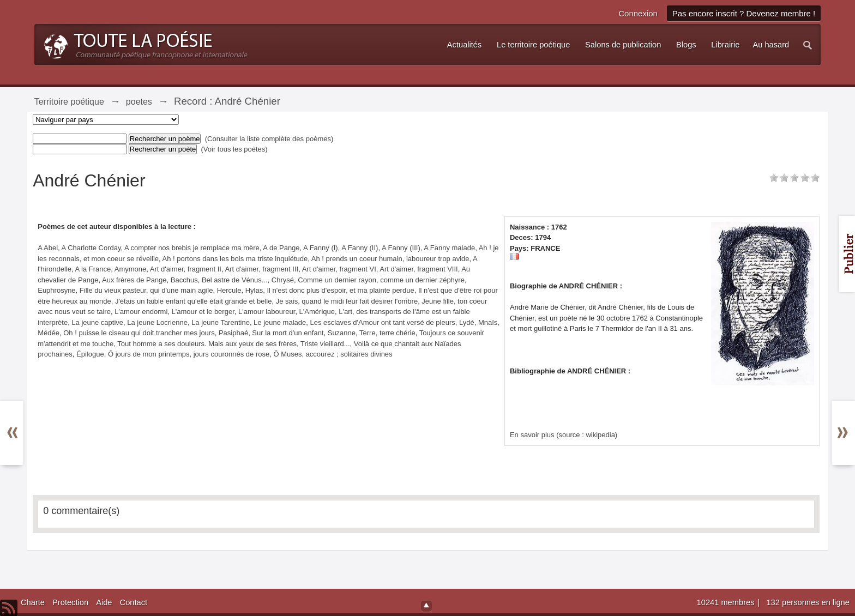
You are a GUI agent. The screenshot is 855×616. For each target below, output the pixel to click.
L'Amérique (317, 312)
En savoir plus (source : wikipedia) (564, 435)
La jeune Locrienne (157, 322)
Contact (134, 602)
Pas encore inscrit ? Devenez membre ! (744, 13)
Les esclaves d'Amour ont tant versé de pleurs (382, 322)
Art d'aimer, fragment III (261, 269)
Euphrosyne (56, 290)
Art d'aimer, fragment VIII (419, 269)
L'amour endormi (141, 312)
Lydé (467, 322)
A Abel (48, 248)
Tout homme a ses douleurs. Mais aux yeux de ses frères (207, 344)
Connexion (638, 13)
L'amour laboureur (267, 312)
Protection (70, 602)
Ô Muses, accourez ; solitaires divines (333, 354)
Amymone (131, 269)
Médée (49, 333)
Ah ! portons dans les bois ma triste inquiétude (235, 259)
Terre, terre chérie (387, 333)
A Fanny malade (449, 248)
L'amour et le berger (203, 312)
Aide (104, 602)
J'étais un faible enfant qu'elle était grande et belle (194, 301)
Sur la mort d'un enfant (288, 333)
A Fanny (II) (360, 248)
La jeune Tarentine (221, 322)
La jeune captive (97, 322)
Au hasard (771, 45)
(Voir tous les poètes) (234, 149)
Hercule (229, 290)
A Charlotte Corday (91, 248)
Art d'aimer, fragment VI (339, 269)
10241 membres (727, 602)
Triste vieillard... (325, 344)
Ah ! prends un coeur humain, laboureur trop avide (390, 259)
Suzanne (342, 333)
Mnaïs (488, 322)
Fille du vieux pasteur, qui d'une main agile (146, 290)
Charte (33, 602)
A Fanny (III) (401, 248)
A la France (93, 269)
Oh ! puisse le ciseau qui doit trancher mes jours (139, 333)
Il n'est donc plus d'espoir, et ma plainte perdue (340, 290)
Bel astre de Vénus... (235, 280)
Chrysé (283, 280)
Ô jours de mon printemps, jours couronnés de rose (189, 354)
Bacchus (184, 280)
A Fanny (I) (321, 248)
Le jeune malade (280, 322)
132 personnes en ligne (808, 602)
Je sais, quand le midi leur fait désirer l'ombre (347, 301)
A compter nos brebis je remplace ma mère (192, 248)
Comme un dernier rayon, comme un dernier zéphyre (381, 280)
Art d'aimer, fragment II (186, 269)
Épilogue (90, 354)
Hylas (254, 290)
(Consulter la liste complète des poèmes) (269, 139)
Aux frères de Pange (134, 280)
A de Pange (281, 248)
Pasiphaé (233, 333)
